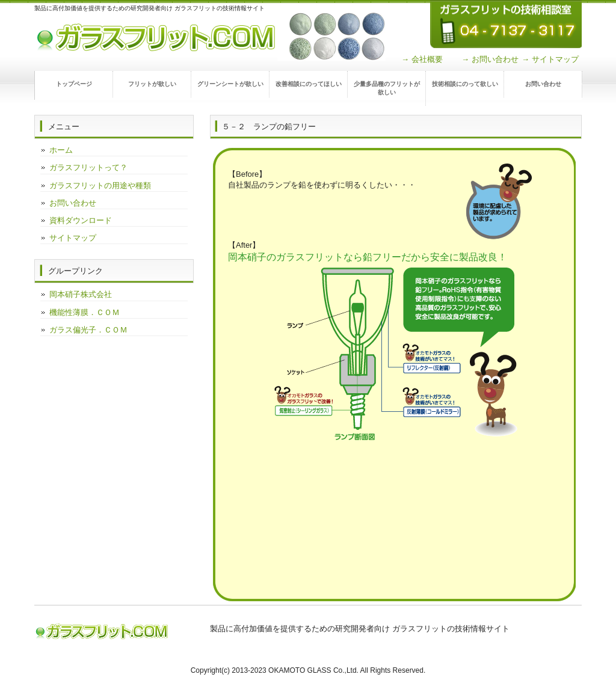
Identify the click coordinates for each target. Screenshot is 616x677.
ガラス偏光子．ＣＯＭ (88, 330)
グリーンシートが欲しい (230, 84)
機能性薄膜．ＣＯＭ (85, 312)
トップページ (74, 84)
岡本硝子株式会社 (81, 294)
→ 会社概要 (422, 59)
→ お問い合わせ (490, 59)
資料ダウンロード (81, 220)
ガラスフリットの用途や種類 (100, 185)
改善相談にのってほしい (309, 84)
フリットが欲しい (152, 84)
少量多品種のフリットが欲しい (387, 88)
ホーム (61, 150)
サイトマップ (73, 238)
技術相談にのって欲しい (465, 84)
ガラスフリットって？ (88, 167)
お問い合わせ (543, 84)
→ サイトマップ (550, 59)
